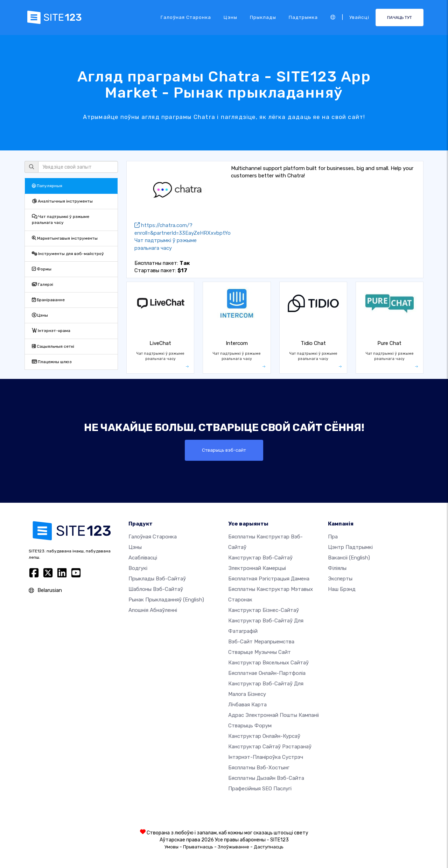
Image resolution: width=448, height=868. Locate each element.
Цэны (230, 17)
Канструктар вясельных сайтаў (268, 663)
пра (333, 537)
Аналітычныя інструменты (62, 201)
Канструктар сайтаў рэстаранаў (270, 747)
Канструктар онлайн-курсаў (264, 736)
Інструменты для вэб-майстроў (68, 254)
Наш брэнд (342, 589)
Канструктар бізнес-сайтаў (264, 610)
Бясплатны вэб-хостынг (259, 768)
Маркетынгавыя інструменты (65, 238)
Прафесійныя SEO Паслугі (260, 789)
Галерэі (43, 284)
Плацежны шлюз (52, 362)
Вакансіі (349, 558)
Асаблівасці (143, 558)
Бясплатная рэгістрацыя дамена (269, 579)
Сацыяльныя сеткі (53, 346)
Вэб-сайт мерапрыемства (261, 642)
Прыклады (263, 17)
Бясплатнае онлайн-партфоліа (267, 673)
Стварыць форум (250, 726)
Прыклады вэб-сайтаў (157, 579)
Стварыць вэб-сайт (224, 450)
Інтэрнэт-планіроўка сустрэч (266, 757)
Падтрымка (303, 17)
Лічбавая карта (247, 705)
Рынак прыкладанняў (166, 600)
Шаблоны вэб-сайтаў (156, 589)
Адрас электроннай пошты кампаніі (274, 715)
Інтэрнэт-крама (51, 331)
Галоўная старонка (186, 17)
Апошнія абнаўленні (153, 610)
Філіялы (337, 568)
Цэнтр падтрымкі (350, 547)
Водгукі (138, 568)
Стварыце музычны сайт (260, 652)
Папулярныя (47, 186)
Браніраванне (48, 300)
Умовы (171, 847)
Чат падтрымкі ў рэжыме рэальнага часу (61, 220)
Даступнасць (269, 847)
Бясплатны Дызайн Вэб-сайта (266, 778)
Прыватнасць (198, 847)
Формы (42, 269)
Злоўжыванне (233, 847)
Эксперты (340, 579)
